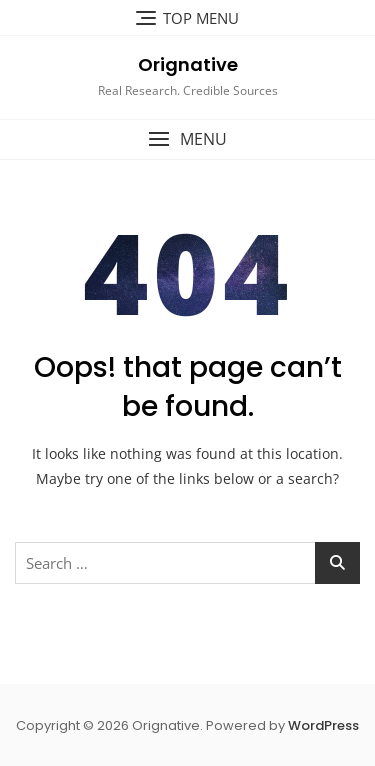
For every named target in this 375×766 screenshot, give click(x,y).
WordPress (323, 725)
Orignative (188, 64)
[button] (187, 139)
